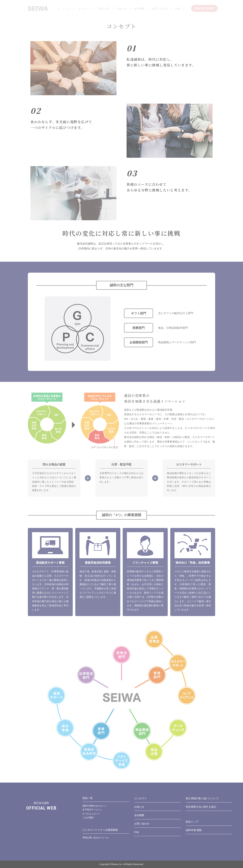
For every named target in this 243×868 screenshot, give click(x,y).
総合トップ (192, 821)
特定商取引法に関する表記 (201, 807)
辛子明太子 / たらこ (92, 810)
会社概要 (139, 815)
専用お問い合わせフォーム (96, 837)
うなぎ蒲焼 (88, 817)
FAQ (137, 832)
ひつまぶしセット (91, 814)
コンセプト (140, 798)
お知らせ (139, 807)
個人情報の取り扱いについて (202, 798)
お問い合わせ (142, 824)
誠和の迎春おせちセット (95, 806)
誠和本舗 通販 (194, 830)
